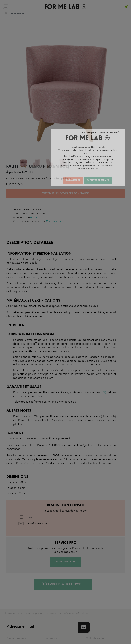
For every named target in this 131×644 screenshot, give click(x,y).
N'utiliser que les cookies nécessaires (111, 134)
